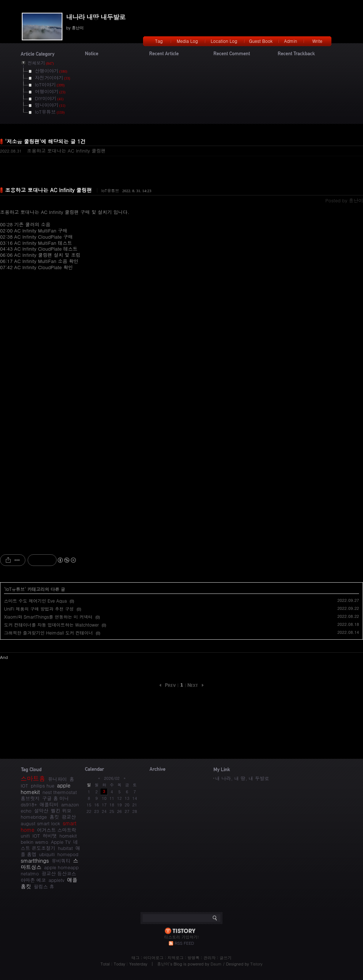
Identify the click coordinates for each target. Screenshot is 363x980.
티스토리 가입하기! (181, 937)
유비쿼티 (61, 861)
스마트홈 (33, 778)
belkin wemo (34, 842)
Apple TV (61, 842)
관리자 (210, 958)
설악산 (41, 811)
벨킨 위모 (61, 811)
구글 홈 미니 (56, 798)
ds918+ (29, 804)
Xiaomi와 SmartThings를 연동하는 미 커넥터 (48, 617)
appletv (57, 880)
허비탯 (50, 836)
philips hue (43, 785)
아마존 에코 (33, 880)
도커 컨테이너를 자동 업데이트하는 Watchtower (51, 625)
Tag (159, 41)
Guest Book (261, 41)
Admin (291, 41)
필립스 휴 (44, 886)
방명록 (194, 958)
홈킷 (54, 817)
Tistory (256, 964)
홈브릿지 (30, 798)
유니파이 (57, 779)
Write (317, 41)
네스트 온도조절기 (49, 845)
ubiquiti (47, 854)
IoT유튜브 (110, 191)
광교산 (69, 817)
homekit (68, 836)
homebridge (34, 817)
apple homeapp (62, 867)
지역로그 (175, 958)
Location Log (224, 41)
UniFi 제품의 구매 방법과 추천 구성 (39, 609)
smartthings (35, 860)
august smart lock (40, 823)
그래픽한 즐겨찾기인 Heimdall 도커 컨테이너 (48, 633)
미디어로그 (153, 958)
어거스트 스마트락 (57, 830)
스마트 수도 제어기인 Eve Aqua (35, 601)
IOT (36, 836)
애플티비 (49, 804)
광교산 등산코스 (59, 873)
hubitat (66, 848)
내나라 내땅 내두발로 (96, 17)
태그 (135, 958)
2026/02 (112, 778)
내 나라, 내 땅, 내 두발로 (242, 778)
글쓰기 (226, 958)
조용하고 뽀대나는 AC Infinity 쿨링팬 (66, 151)
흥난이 (163, 964)
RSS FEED (184, 943)
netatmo (30, 873)
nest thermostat (60, 792)
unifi (25, 836)
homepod (68, 854)
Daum (216, 964)
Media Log (187, 41)
